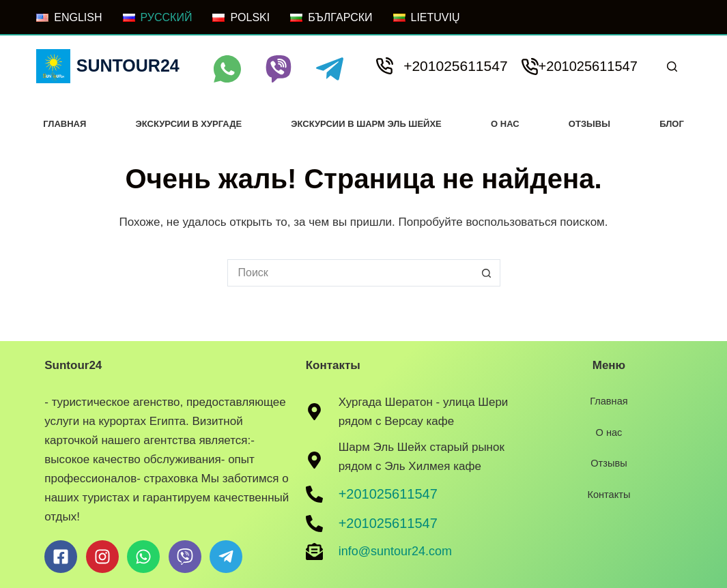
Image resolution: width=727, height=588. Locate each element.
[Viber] (279, 69)
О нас (505, 124)
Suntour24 (128, 65)
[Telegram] (330, 69)
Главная (65, 124)
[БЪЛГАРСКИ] (331, 18)
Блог (672, 124)
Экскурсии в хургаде (189, 124)
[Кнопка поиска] (487, 273)
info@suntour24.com (395, 551)
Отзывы (589, 124)
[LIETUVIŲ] (427, 18)
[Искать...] (350, 273)
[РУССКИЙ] (158, 18)
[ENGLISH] (69, 18)
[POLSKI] (241, 18)
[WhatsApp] (227, 69)
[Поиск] (672, 67)
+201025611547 (455, 66)
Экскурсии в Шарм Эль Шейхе (366, 124)
